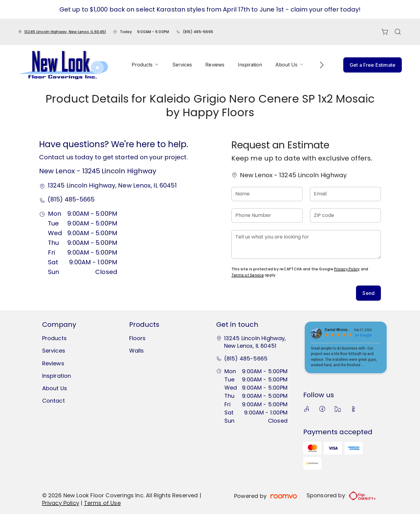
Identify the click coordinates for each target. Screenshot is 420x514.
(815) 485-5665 (198, 32)
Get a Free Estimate (373, 65)
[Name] (267, 194)
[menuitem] (145, 65)
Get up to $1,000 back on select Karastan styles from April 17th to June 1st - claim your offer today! (210, 9)
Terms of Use (102, 503)
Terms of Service (248, 275)
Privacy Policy (347, 269)
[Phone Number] (267, 216)
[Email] (346, 194)
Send (368, 293)
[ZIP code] (346, 216)
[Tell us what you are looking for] (306, 244)
